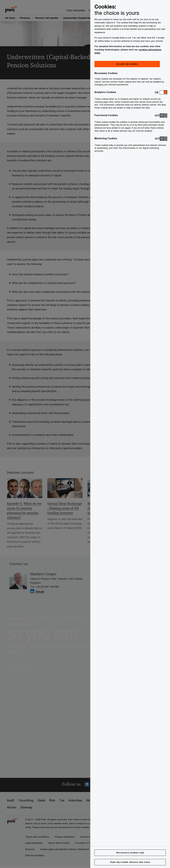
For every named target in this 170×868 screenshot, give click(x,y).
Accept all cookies (127, 64)
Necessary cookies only (130, 853)
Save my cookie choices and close (130, 862)
